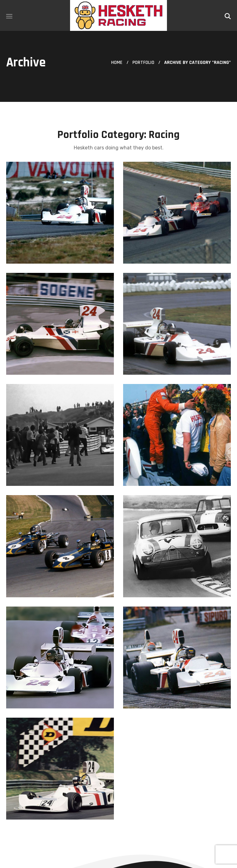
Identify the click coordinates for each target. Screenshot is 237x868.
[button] (228, 15)
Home (117, 63)
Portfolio (143, 63)
